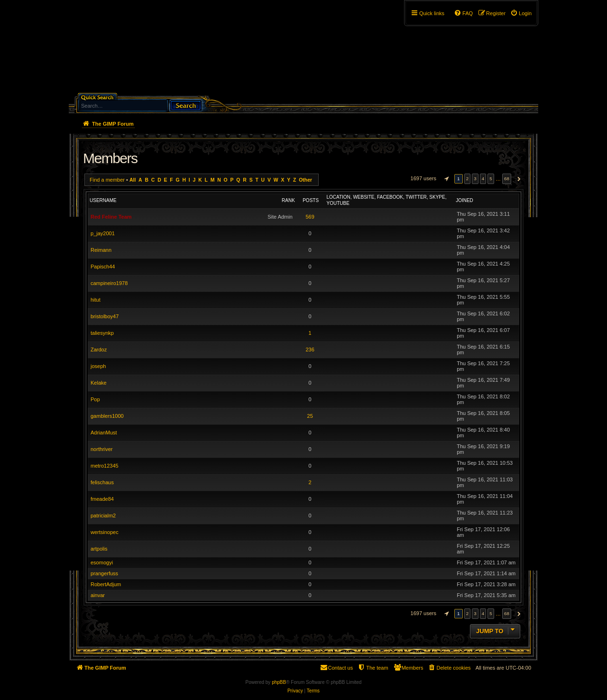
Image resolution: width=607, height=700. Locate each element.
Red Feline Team (111, 217)
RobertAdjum (106, 584)
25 (310, 416)
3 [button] (475, 179)
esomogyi (102, 562)
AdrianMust (104, 433)
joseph (98, 366)
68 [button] (507, 179)
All (133, 180)
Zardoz (99, 350)
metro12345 (105, 466)
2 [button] (468, 179)
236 (310, 350)
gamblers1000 (107, 416)
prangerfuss (104, 573)
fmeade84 (102, 499)
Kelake (99, 383)
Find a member (107, 180)
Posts (311, 200)
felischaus (102, 482)
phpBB (279, 682)
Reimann (101, 250)
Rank (288, 200)
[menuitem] (521, 13)
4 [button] (483, 179)
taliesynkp (102, 333)
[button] (445, 179)
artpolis (99, 549)
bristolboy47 (105, 316)
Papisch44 (103, 267)
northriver (101, 449)
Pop (95, 399)
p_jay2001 (103, 233)
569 (310, 217)
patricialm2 (103, 516)
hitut (96, 300)
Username (103, 200)
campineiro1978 (109, 283)
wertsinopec (105, 532)
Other (305, 180)
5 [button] (491, 179)
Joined (464, 200)
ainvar (98, 595)
